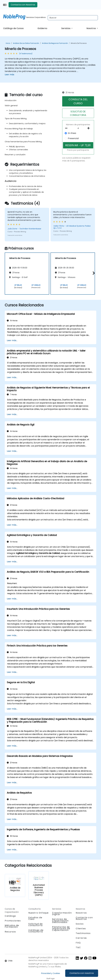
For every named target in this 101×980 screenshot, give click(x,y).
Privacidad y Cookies (51, 973)
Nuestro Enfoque (39, 913)
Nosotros (91, 28)
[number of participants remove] (67, 128)
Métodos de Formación (12, 926)
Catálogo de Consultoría (36, 931)
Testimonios (83, 933)
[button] (93, 273)
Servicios (66, 28)
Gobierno (42, 28)
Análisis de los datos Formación (26, 43)
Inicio (8, 43)
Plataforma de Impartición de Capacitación (61, 929)
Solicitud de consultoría (36, 925)
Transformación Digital (62, 914)
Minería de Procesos (79, 43)
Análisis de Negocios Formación (55, 43)
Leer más (9, 75)
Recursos (10, 932)
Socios (80, 924)
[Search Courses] (73, 18)
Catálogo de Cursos (13, 28)
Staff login (51, 978)
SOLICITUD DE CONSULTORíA (78, 113)
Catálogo (10, 916)
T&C (78, 947)
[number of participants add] (89, 128)
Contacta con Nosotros (23, 5)
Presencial (73, 138)
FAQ (78, 943)
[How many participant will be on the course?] (78, 128)
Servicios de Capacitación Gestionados (60, 921)
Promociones (13, 921)
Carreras (81, 938)
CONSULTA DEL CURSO (78, 101)
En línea (72, 133)
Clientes (81, 929)
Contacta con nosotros (82, 973)
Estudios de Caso (35, 918)
